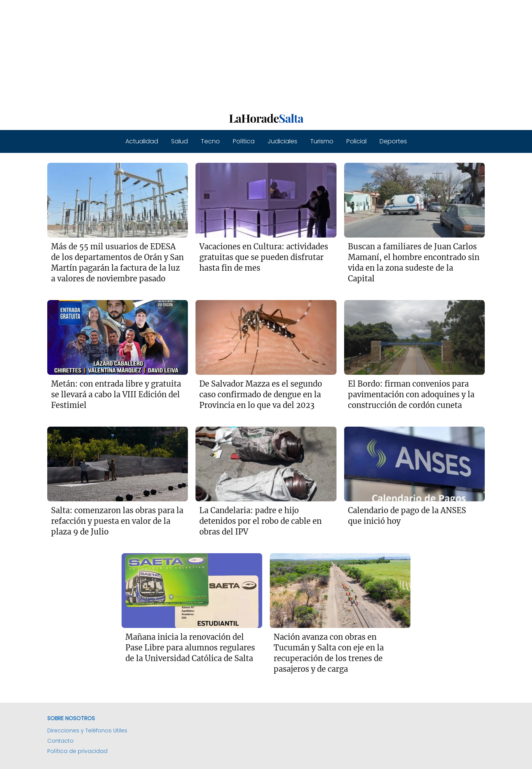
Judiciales (282, 141)
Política (244, 141)
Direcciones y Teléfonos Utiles (87, 730)
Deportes (393, 141)
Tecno (210, 141)
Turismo (322, 141)
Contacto (60, 741)
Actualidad (142, 141)
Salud (179, 141)
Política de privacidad (77, 751)
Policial (357, 141)
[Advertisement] (229, 53)
